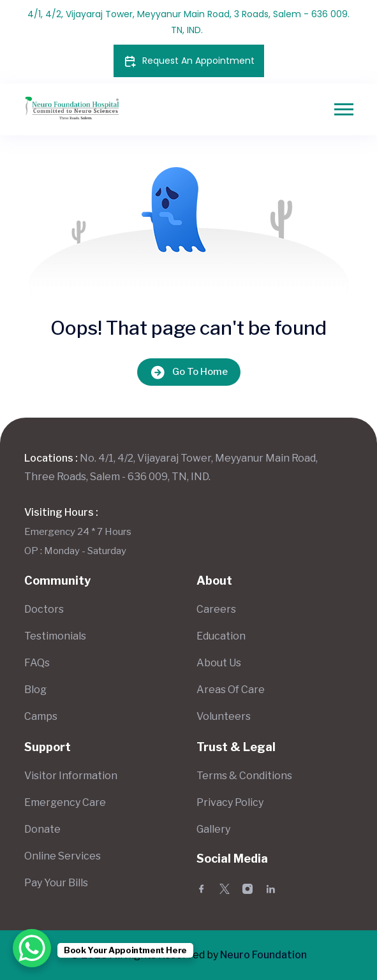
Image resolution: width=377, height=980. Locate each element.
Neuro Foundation (263, 955)
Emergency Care (65, 802)
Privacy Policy (230, 802)
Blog (35, 690)
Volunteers (224, 716)
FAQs (37, 663)
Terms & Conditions (244, 776)
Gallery (213, 829)
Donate (42, 829)
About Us (219, 663)
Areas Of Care (231, 690)
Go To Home (189, 372)
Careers (216, 609)
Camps (41, 716)
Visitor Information (71, 776)
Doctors (44, 609)
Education (221, 636)
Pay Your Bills (56, 883)
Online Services (63, 856)
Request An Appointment (189, 61)
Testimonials (55, 636)
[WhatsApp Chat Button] (32, 948)
